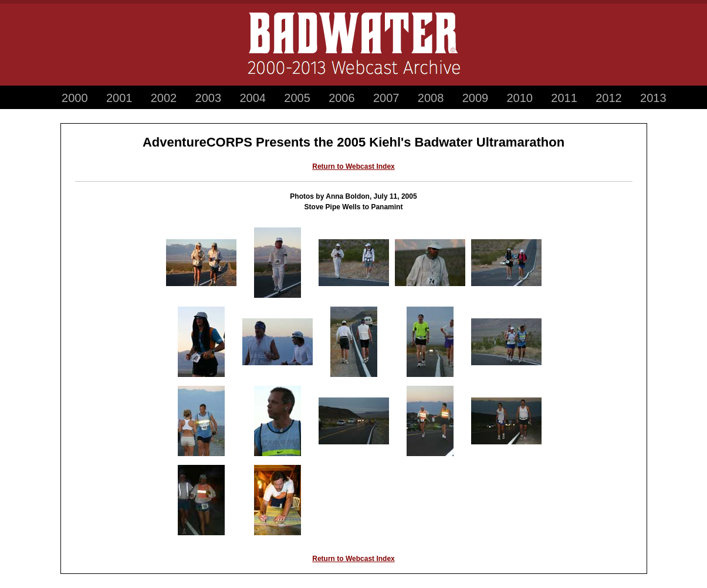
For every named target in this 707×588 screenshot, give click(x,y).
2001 (119, 98)
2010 (520, 98)
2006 (342, 98)
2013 (653, 98)
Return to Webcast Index (353, 166)
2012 (609, 98)
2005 (297, 98)
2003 (209, 98)
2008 (431, 98)
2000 (75, 98)
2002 (164, 98)
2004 (253, 98)
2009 (476, 98)
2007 (386, 98)
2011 (564, 98)
